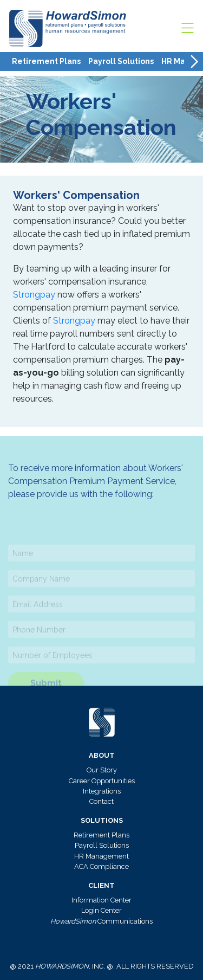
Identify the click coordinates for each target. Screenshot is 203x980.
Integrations (102, 791)
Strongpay (34, 295)
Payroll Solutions (121, 61)
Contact (101, 801)
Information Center (101, 900)
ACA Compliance (101, 866)
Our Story (102, 770)
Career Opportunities (102, 781)
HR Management (101, 856)
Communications (101, 921)
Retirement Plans (46, 61)
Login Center (101, 910)
